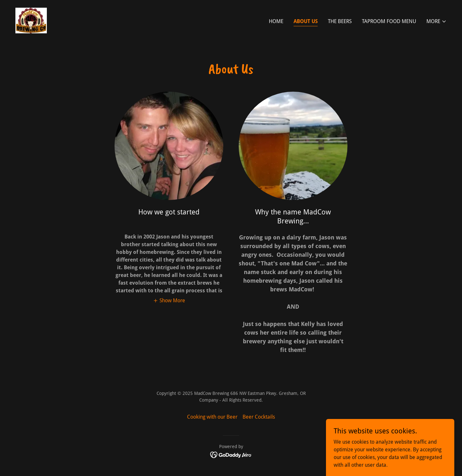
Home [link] (276, 21)
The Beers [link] (340, 21)
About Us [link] (306, 21)
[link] (31, 20)
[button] (436, 21)
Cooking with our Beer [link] (212, 417)
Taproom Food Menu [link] (389, 21)
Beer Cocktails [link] (259, 417)
